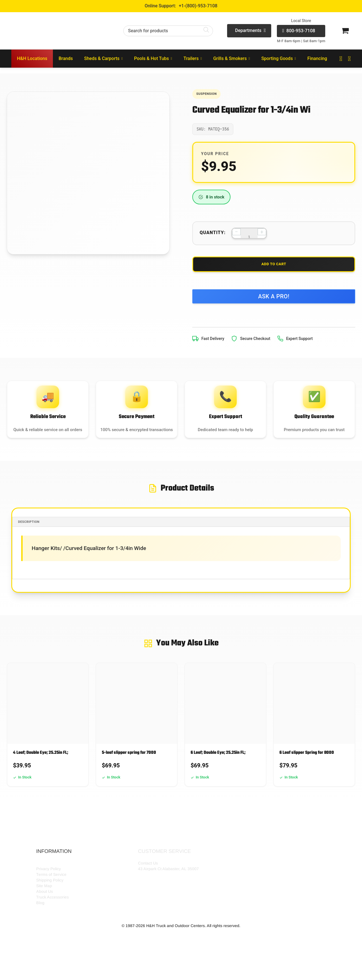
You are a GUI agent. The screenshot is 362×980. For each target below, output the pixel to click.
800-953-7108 (299, 31)
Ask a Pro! (274, 305)
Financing (317, 58)
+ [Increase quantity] (262, 234)
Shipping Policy (50, 907)
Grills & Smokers (232, 58)
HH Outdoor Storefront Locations (66, 890)
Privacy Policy (49, 896)
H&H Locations (32, 58)
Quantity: (213, 235)
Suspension (211, 95)
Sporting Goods (279, 58)
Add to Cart (274, 269)
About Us (45, 918)
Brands (66, 58)
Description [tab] (35, 549)
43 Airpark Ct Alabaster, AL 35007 (168, 896)
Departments (250, 31)
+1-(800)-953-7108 (198, 6)
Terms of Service (51, 901)
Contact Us (148, 890)
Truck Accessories (52, 924)
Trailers (193, 58)
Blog (40, 930)
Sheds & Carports (104, 58)
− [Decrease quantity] (236, 234)
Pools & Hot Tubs (153, 58)
